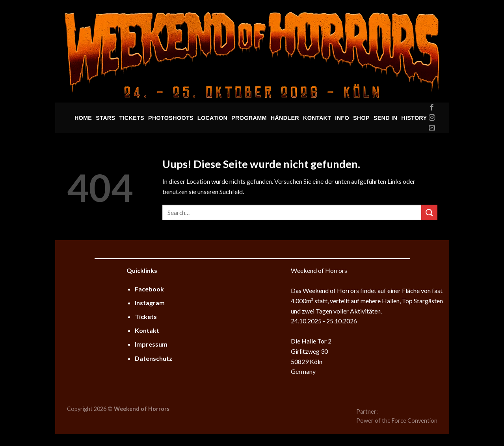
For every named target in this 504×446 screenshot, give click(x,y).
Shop (361, 118)
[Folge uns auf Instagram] (432, 118)
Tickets (132, 118)
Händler (285, 118)
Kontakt (317, 118)
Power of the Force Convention (397, 421)
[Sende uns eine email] (432, 128)
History (414, 118)
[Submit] (429, 212)
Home (83, 118)
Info (342, 118)
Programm (249, 118)
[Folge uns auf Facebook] (432, 108)
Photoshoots (171, 118)
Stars (105, 118)
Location (212, 118)
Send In (385, 118)
